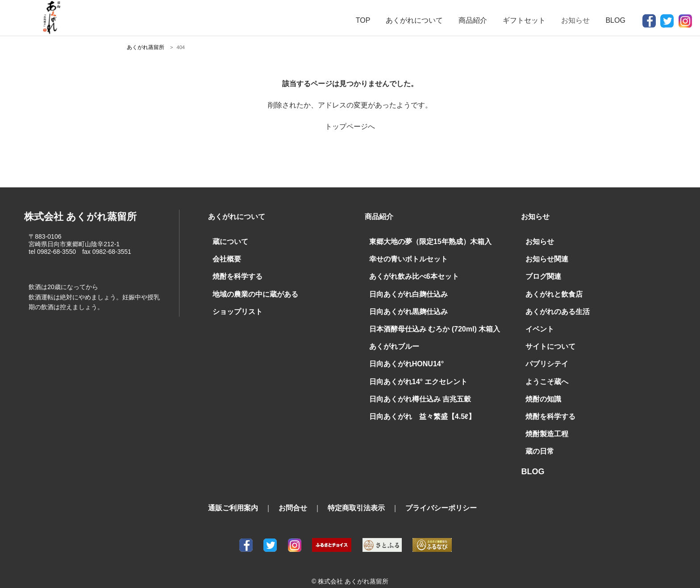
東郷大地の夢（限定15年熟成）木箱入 (423, 241)
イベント (538, 323)
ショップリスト (234, 306)
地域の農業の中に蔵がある (250, 290)
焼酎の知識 (541, 389)
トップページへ (350, 126)
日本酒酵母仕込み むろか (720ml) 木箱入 (426, 323)
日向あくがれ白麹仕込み (404, 290)
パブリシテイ (544, 356)
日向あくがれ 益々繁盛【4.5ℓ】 (415, 405)
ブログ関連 (541, 274)
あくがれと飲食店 (550, 290)
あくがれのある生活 (554, 306)
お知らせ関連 (544, 257)
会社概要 (225, 257)
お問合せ (293, 494)
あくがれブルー (391, 340)
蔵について (228, 241)
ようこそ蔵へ (544, 372)
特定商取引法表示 (356, 494)
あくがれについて (414, 20)
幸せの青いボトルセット (404, 257)
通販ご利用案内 (233, 494)
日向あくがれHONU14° (402, 356)
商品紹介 (473, 20)
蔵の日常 (538, 438)
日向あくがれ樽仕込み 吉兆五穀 (414, 389)
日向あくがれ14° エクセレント (412, 372)
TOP (363, 20)
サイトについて (547, 340)
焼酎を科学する (234, 274)
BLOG (615, 20)
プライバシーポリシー (441, 494)
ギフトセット (524, 20)
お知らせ (538, 241)
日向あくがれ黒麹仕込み (404, 306)
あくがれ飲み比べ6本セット (408, 274)
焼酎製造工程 (544, 422)
